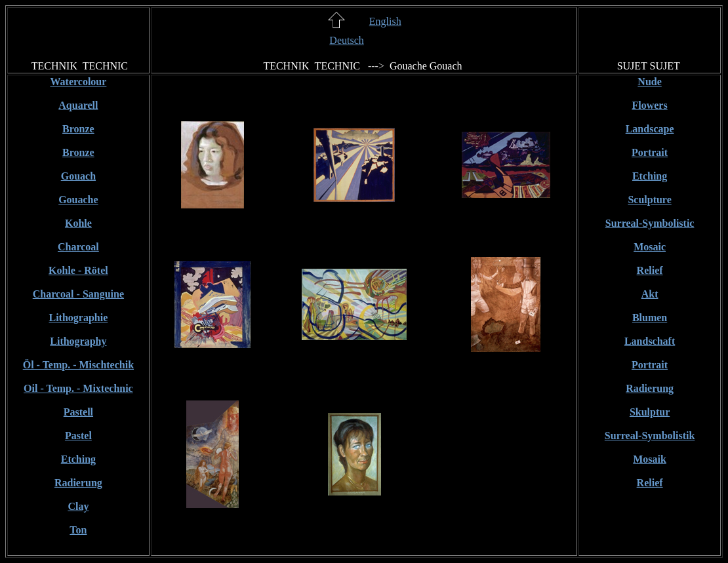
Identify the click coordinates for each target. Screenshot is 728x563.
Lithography (78, 341)
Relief (650, 270)
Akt (650, 294)
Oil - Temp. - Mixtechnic (78, 388)
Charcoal (78, 247)
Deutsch (346, 40)
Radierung (78, 483)
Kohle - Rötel (78, 270)
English (385, 21)
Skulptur (650, 412)
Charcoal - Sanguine (78, 294)
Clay (78, 506)
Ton (78, 530)
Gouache (78, 200)
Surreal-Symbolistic (650, 223)
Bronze (78, 129)
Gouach (78, 176)
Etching (78, 459)
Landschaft (650, 341)
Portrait (650, 152)
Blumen (650, 318)
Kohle (78, 223)
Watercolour (78, 82)
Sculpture (649, 200)
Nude (649, 82)
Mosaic (650, 247)
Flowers (649, 105)
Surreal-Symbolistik (650, 436)
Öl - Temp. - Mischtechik (78, 365)
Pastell (78, 412)
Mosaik (650, 459)
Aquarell (78, 105)
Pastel (78, 436)
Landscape (650, 129)
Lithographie (79, 318)
